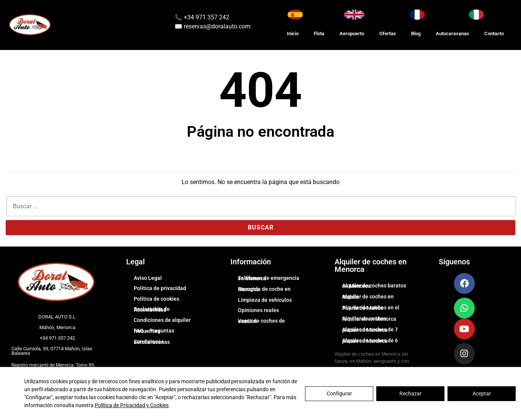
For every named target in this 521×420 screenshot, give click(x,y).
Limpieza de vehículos (265, 300)
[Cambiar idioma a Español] (295, 15)
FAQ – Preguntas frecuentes (154, 331)
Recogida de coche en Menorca (264, 289)
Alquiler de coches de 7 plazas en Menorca (370, 330)
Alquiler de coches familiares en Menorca (369, 319)
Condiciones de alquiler (162, 320)
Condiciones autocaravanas (152, 342)
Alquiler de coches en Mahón (368, 297)
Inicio (293, 34)
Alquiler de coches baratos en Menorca (374, 286)
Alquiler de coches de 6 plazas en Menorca (370, 341)
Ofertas (388, 34)
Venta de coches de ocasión (261, 321)
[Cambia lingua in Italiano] (476, 15)
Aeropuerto (352, 34)
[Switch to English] (354, 15)
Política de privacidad (160, 288)
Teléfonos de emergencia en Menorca (269, 278)
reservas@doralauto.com (217, 26)
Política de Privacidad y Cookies (132, 405)
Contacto (494, 34)
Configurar (339, 393)
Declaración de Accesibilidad (152, 309)
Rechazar (411, 393)
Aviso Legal (148, 278)
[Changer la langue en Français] (417, 15)
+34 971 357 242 (206, 17)
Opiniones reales (258, 310)
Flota (319, 34)
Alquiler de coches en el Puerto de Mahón (371, 308)
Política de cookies (156, 299)
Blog (416, 34)
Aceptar (482, 393)
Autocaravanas (452, 34)
